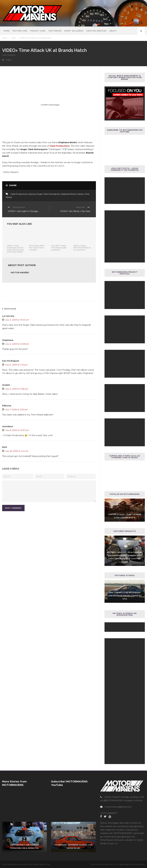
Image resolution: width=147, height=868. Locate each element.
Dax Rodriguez (11, 361)
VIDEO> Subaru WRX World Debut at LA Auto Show (82, 248)
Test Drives (55, 31)
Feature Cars (20, 31)
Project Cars (38, 31)
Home (7, 31)
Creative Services (96, 31)
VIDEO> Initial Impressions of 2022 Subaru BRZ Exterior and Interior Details (16, 249)
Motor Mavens (9, 55)
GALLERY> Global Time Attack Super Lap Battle (59, 248)
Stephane (8, 340)
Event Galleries (74, 31)
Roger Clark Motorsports (48, 194)
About (113, 31)
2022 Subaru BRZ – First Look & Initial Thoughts (37, 248)
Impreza (32, 194)
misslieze (8, 426)
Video (13, 38)
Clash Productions (60, 146)
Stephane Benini (69, 194)
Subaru (81, 194)
